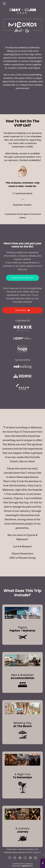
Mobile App (8, 852)
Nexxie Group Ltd (19, 852)
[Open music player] (43, 863)
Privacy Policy (12, 849)
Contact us (37, 852)
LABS (28, 866)
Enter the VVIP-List (22, 278)
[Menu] (4, 4)
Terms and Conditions (26, 849)
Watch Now (23, 310)
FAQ (37, 849)
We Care (29, 852)
